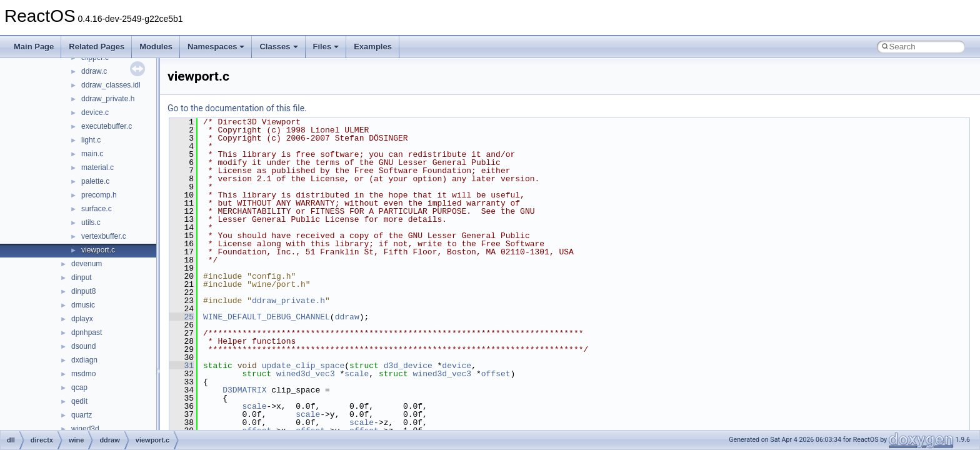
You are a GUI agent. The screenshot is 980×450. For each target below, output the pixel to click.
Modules (156, 47)
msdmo (83, 374)
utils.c (91, 222)
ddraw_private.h (108, 99)
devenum (87, 264)
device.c (95, 112)
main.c (92, 154)
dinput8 (83, 291)
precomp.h (99, 195)
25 (182, 317)
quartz (82, 415)
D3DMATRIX (244, 390)
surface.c (97, 209)
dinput (82, 277)
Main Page (34, 47)
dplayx (82, 319)
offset (496, 374)
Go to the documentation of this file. (237, 108)
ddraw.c (94, 71)
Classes (278, 47)
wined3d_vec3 (306, 374)
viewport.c (98, 250)
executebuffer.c (107, 126)
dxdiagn (84, 360)
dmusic (83, 305)
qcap (79, 387)
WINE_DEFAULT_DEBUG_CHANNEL (267, 317)
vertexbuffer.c (104, 236)
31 (182, 366)
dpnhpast (87, 332)
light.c (91, 140)
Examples (373, 47)
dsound (83, 346)
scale (357, 374)
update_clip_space (303, 366)
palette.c (95, 181)
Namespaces (216, 47)
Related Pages (97, 47)
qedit (79, 401)
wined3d (85, 429)
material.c (97, 167)
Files (326, 47)
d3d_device (408, 366)
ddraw (347, 317)
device (457, 366)
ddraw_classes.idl (111, 85)
